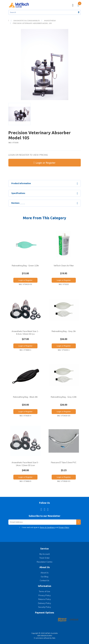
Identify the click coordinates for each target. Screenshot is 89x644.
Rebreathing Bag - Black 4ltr (25, 397)
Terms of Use (44, 591)
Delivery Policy (44, 603)
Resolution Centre (45, 562)
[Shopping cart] (78, 5)
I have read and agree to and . (45, 527)
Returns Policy (45, 599)
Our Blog (44, 577)
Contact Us (44, 580)
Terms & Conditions (47, 527)
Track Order (45, 558)
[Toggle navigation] (73, 5)
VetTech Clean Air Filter (64, 266)
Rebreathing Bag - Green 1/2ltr (25, 266)
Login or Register (44, 163)
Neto (54, 638)
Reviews (18, 203)
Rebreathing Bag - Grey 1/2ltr (64, 397)
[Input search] (43, 12)
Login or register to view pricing (28, 155)
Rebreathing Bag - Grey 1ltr (64, 331)
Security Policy (45, 607)
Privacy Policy (64, 527)
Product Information (21, 183)
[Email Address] (42, 522)
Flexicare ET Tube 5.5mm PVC (64, 462)
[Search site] (79, 12)
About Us (45, 573)
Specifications (18, 193)
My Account (45, 554)
